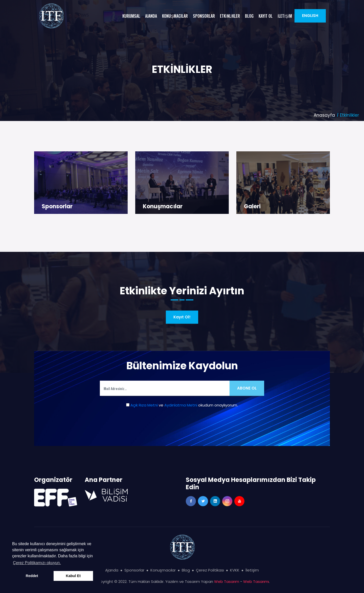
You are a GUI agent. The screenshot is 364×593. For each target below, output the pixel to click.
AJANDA (151, 16)
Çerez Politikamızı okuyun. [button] (37, 563)
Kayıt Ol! (182, 317)
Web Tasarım (227, 581)
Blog (186, 570)
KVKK (235, 570)
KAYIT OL (266, 16)
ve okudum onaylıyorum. (182, 405)
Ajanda (112, 570)
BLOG (249, 16)
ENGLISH (310, 16)
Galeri (252, 206)
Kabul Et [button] (73, 576)
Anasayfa (324, 115)
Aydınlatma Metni (181, 405)
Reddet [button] (32, 576)
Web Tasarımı (256, 581)
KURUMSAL (131, 16)
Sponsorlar (57, 206)
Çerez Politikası (210, 570)
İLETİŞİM (285, 16)
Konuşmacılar (163, 206)
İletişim (252, 570)
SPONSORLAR (204, 16)
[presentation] (182, 430)
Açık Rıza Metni (144, 405)
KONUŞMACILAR (175, 16)
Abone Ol (247, 388)
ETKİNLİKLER (230, 16)
